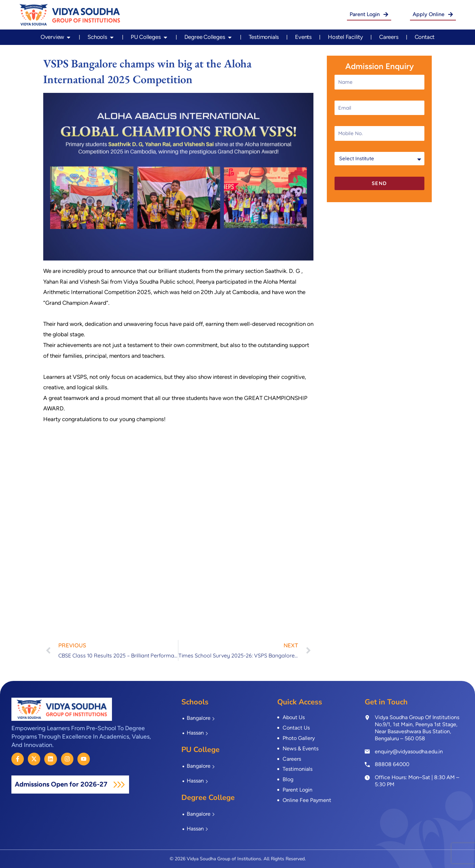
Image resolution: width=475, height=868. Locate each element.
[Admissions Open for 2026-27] (119, 785)
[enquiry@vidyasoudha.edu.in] (367, 751)
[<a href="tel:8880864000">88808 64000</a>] (367, 764)
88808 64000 (392, 764)
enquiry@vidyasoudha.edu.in (409, 751)
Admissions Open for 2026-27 (62, 784)
